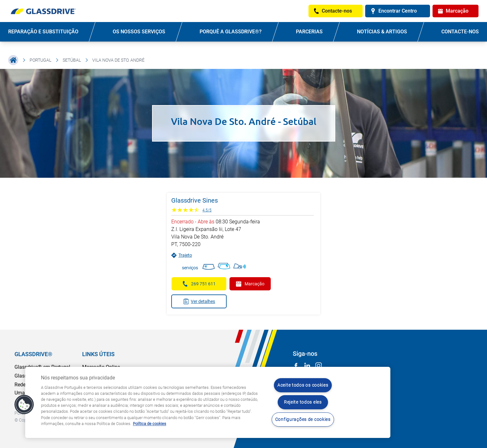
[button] (24, 405)
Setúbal (72, 60)
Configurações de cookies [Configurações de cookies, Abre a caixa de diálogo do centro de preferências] (303, 420)
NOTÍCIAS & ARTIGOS (382, 32)
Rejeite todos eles (303, 402)
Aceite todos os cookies (303, 385)
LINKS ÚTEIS (98, 354)
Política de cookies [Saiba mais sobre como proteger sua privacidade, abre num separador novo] (150, 424)
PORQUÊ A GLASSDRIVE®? (231, 32)
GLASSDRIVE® (33, 354)
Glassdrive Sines (195, 200)
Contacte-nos (460, 32)
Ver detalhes (199, 301)
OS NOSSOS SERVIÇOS (139, 32)
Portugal (40, 60)
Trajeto (182, 255)
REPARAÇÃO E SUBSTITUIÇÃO (43, 32)
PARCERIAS (309, 32)
